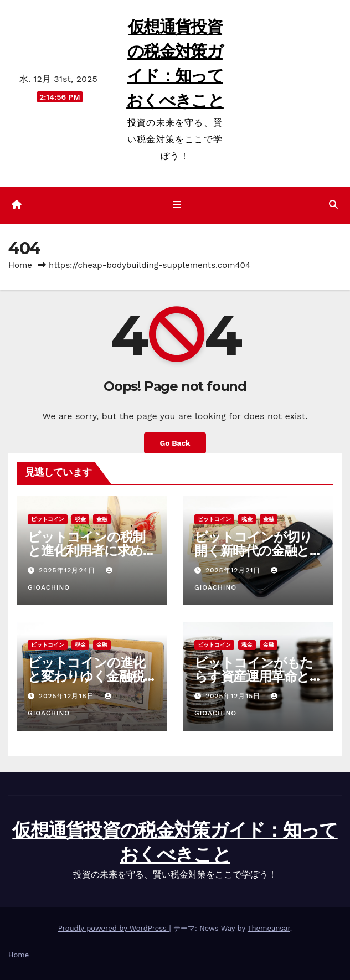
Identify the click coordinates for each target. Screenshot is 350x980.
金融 (102, 519)
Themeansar (269, 928)
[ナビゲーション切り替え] (177, 205)
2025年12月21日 (234, 570)
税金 (80, 519)
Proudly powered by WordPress (114, 928)
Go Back (175, 443)
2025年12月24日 (68, 570)
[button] (333, 205)
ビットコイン (48, 519)
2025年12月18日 (68, 696)
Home (20, 265)
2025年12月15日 (234, 696)
